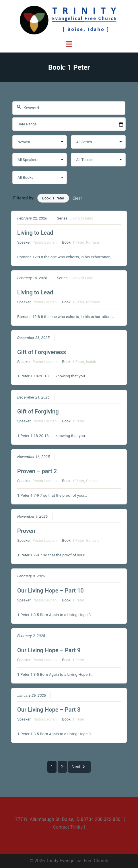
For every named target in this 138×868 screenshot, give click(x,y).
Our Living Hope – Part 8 (49, 710)
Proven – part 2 (37, 471)
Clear (77, 198)
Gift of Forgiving (38, 411)
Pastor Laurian (44, 242)
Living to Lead (81, 218)
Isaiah (91, 361)
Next (79, 767)
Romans (93, 242)
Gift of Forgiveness (42, 352)
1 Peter (78, 242)
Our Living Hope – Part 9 (49, 650)
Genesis (93, 481)
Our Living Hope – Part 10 (50, 591)
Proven (26, 531)
